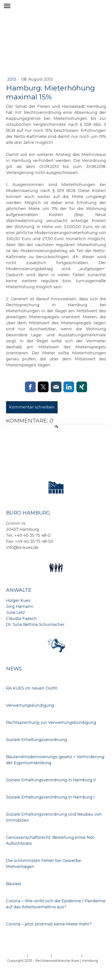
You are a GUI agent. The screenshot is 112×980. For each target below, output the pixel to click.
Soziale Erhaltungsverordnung (37, 740)
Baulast (14, 884)
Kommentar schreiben (32, 407)
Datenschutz (40, 956)
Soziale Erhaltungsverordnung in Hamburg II (51, 780)
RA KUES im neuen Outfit (32, 688)
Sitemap (90, 956)
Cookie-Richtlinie (67, 956)
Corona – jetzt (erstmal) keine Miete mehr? (49, 924)
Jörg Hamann (20, 606)
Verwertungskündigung (30, 705)
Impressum (17, 956)
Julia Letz (15, 612)
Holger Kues (18, 600)
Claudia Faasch (21, 619)
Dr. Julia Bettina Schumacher (35, 625)
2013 (12, 79)
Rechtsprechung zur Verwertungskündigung (51, 723)
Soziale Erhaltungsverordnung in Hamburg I (50, 797)
